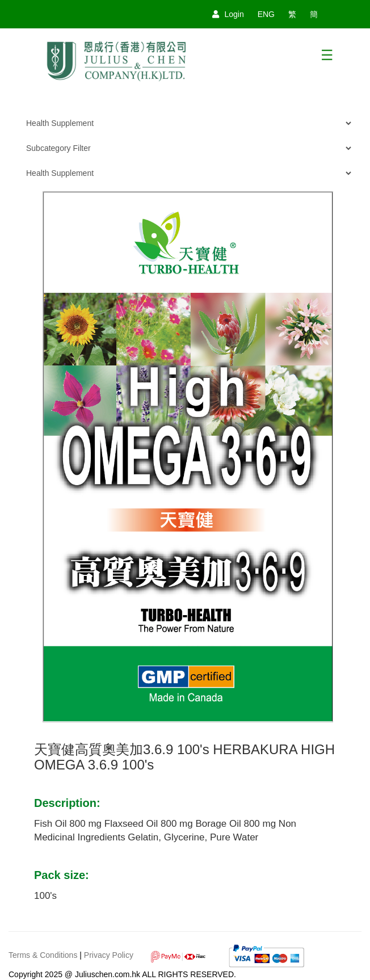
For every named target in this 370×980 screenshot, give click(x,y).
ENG (266, 14)
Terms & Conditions (43, 955)
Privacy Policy (109, 955)
